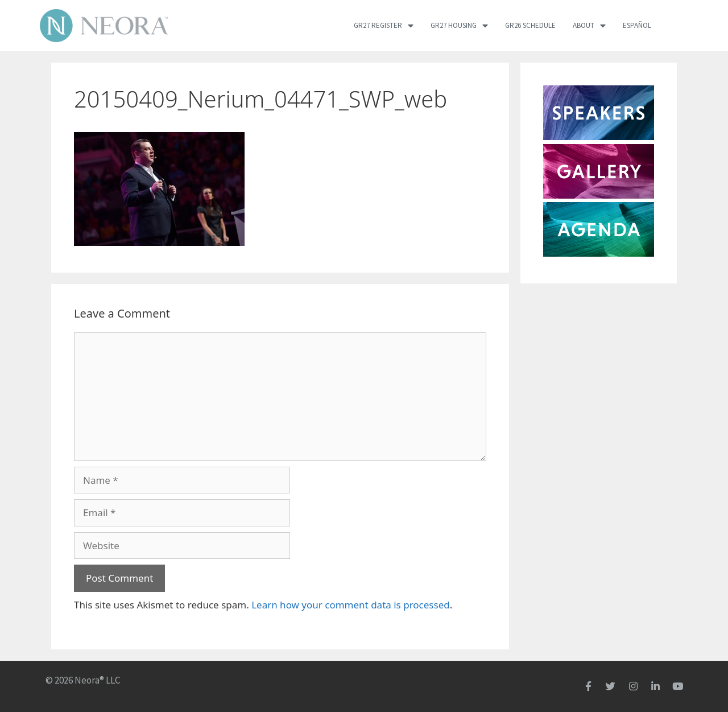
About (589, 26)
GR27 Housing (459, 26)
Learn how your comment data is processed (351, 605)
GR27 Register (384, 26)
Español (637, 25)
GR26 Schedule (530, 25)
